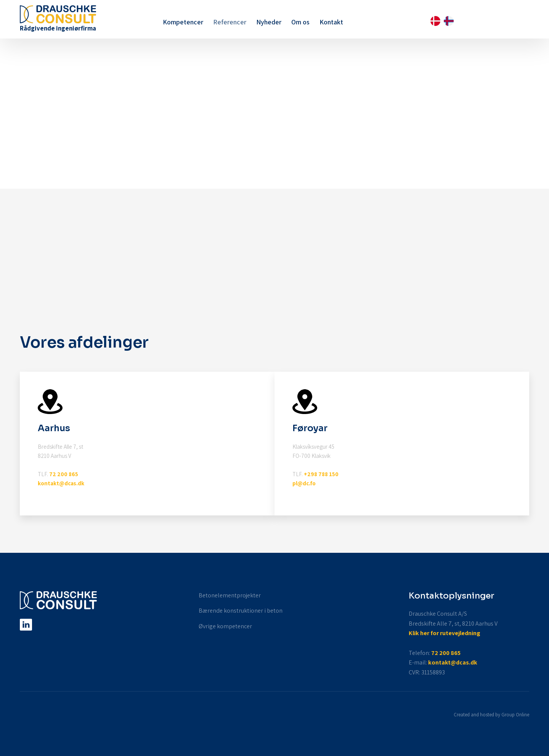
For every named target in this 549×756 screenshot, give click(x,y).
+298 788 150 (321, 474)
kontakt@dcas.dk (61, 483)
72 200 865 (64, 474)
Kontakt (331, 22)
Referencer (230, 22)
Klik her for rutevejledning (445, 633)
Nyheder (269, 22)
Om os (300, 22)
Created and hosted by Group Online (491, 715)
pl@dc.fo (304, 483)
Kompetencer (183, 22)
